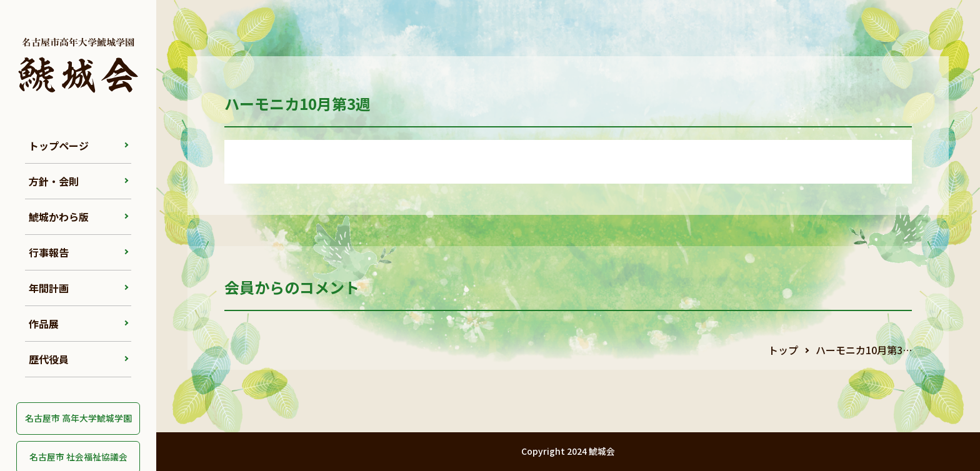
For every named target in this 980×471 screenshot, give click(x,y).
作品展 (44, 324)
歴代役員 (49, 359)
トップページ (59, 146)
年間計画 (49, 288)
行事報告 (49, 252)
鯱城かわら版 (59, 217)
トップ (783, 350)
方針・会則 (54, 181)
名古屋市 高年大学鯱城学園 (78, 418)
